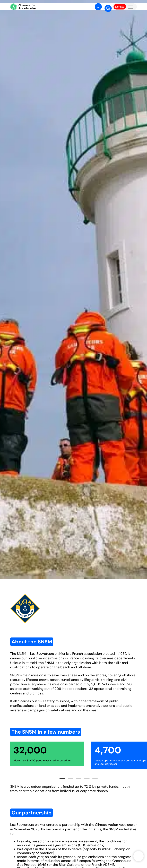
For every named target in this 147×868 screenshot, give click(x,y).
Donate (120, 7)
